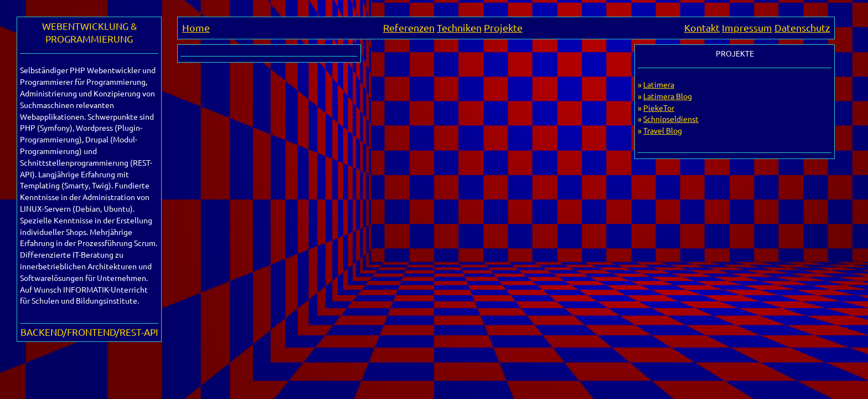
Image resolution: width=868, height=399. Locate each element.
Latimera (659, 84)
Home (196, 27)
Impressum (747, 27)
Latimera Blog (668, 96)
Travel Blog (663, 130)
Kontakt (702, 27)
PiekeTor (659, 108)
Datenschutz (802, 27)
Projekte (503, 27)
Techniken (459, 27)
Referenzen (409, 27)
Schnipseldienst (671, 119)
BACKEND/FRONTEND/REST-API (89, 332)
